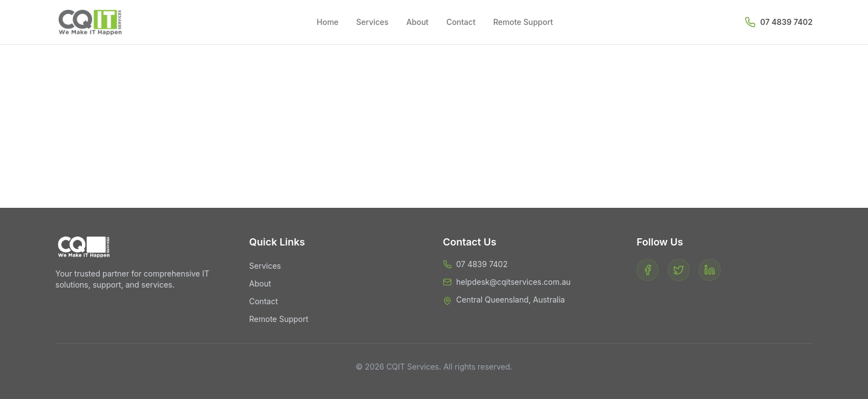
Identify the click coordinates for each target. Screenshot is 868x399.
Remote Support (523, 22)
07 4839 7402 (786, 22)
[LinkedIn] (710, 270)
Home (328, 22)
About (417, 22)
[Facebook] (648, 270)
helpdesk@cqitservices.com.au (513, 282)
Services (373, 22)
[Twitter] (679, 270)
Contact (461, 22)
